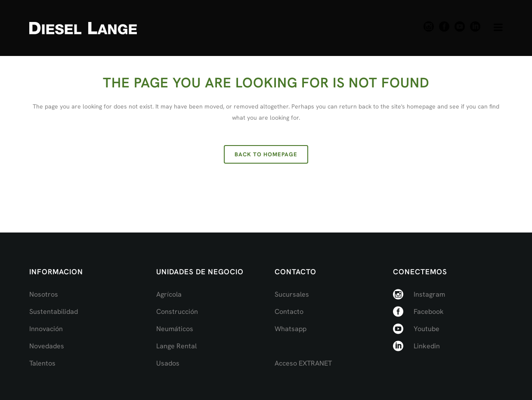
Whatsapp (291, 329)
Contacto (289, 312)
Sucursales (292, 294)
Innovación (46, 329)
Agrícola (169, 294)
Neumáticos (175, 329)
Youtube (427, 329)
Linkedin (427, 346)
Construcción (177, 312)
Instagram (429, 294)
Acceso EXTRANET (303, 363)
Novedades (47, 346)
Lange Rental (176, 346)
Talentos (42, 363)
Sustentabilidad (54, 312)
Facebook (429, 312)
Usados (168, 363)
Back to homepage (266, 154)
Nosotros (44, 294)
